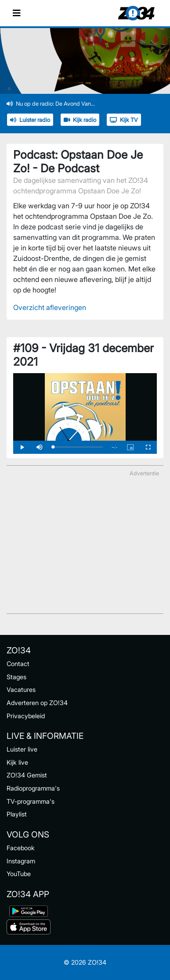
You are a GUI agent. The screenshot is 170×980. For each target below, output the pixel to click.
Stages (16, 677)
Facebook (21, 848)
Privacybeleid (26, 716)
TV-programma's (31, 801)
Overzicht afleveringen (50, 307)
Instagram (21, 861)
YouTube (19, 874)
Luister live (22, 749)
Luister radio (30, 120)
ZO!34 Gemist (27, 775)
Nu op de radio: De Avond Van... (51, 104)
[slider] (78, 447)
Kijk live (17, 762)
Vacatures (21, 690)
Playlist (17, 814)
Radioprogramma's (33, 788)
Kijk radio (80, 120)
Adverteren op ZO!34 (37, 703)
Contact (18, 664)
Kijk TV (124, 120)
